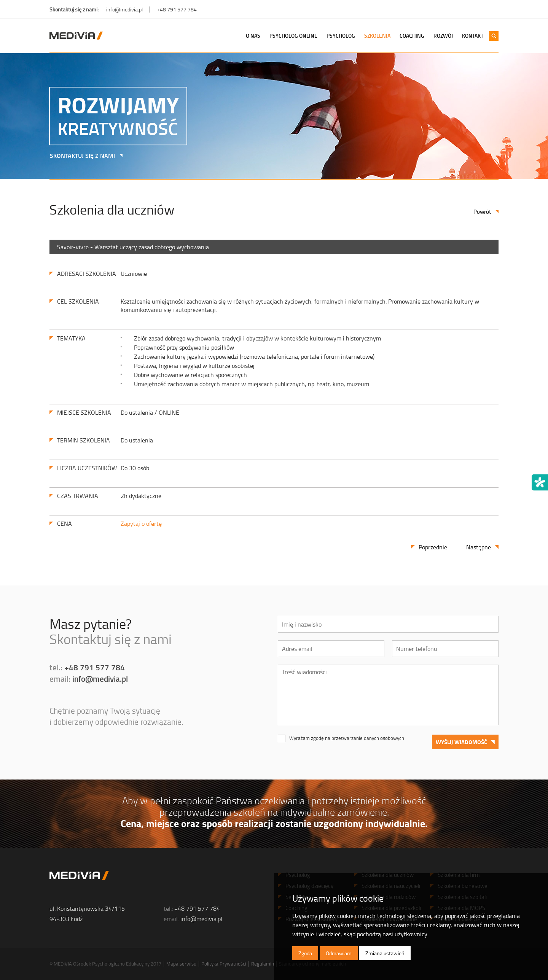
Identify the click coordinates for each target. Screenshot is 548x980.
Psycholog (341, 36)
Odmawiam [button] (339, 953)
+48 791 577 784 (177, 9)
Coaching (412, 36)
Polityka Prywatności (224, 964)
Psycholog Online (293, 36)
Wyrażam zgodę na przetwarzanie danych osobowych (347, 738)
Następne (479, 547)
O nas (253, 36)
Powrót (482, 212)
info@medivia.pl (124, 9)
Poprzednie (433, 547)
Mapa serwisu (181, 964)
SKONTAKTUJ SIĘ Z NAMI (80, 155)
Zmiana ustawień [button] (385, 953)
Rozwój (443, 36)
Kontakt (473, 36)
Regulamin (263, 964)
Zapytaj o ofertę (141, 523)
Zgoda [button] (305, 953)
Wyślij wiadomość (461, 742)
